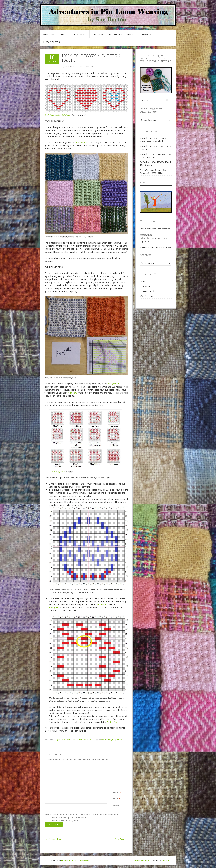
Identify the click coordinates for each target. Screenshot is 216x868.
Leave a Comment (85, 66)
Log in (142, 281)
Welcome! (49, 34)
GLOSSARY (146, 34)
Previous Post (54, 839)
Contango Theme (142, 860)
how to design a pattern (112, 740)
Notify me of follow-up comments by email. (68, 817)
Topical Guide (79, 34)
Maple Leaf (101, 604)
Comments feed (147, 291)
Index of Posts (52, 42)
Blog (63, 34)
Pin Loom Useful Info (82, 740)
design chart (113, 384)
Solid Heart (66, 115)
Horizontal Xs (82, 142)
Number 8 (73, 393)
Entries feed (145, 286)
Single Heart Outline (53, 115)
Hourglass (54, 607)
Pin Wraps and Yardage (122, 34)
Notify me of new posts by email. (64, 820)
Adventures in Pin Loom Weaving (76, 860)
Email (116, 799)
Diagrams (98, 34)
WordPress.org (146, 296)
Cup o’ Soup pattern (57, 472)
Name (116, 792)
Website (117, 805)
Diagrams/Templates (63, 740)
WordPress (167, 860)
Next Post (121, 839)
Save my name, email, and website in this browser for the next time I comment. (82, 814)
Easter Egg (112, 722)
